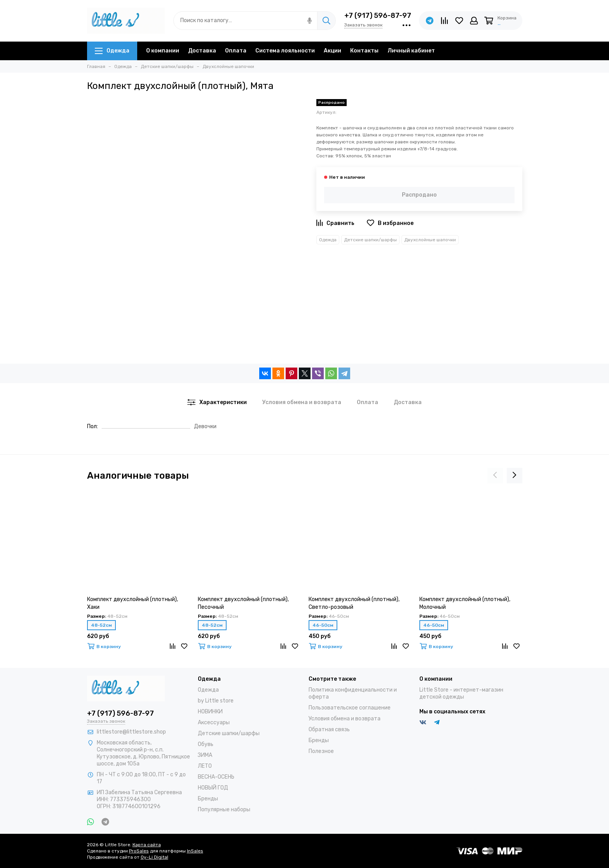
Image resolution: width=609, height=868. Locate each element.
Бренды (208, 799)
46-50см (323, 625)
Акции (332, 51)
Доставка (202, 51)
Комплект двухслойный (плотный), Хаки (133, 603)
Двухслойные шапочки (430, 240)
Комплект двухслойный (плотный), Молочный (465, 603)
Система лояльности (285, 51)
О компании (163, 51)
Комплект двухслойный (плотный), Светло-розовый (354, 603)
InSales (195, 851)
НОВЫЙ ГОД (213, 788)
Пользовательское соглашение (350, 708)
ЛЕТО (205, 766)
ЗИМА (205, 755)
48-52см (101, 625)
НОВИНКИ (210, 712)
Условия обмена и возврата (345, 719)
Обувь (206, 744)
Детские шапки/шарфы (370, 240)
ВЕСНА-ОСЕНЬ (216, 777)
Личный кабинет (411, 51)
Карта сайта (147, 845)
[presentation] (495, 476)
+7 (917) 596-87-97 (378, 16)
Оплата (236, 51)
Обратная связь (329, 729)
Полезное (321, 751)
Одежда (112, 51)
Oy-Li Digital (154, 857)
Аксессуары (214, 722)
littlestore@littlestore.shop (131, 732)
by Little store (216, 701)
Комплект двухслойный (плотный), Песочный (243, 603)
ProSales (139, 851)
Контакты (364, 51)
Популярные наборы (224, 810)
